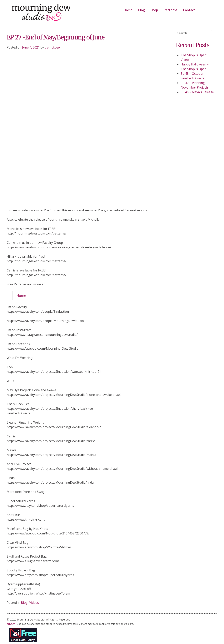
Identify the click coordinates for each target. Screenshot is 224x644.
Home (128, 10)
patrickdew (52, 47)
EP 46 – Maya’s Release (197, 92)
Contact (189, 10)
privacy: (11, 624)
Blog (142, 10)
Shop (154, 10)
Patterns (171, 10)
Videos (34, 603)
